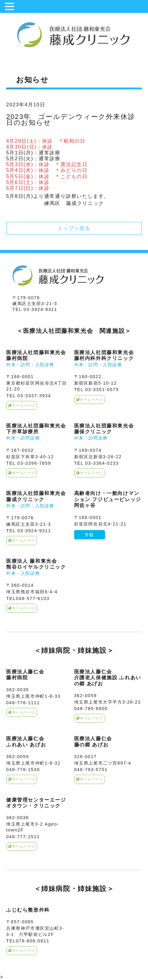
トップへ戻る (74, 228)
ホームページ (22, 405)
